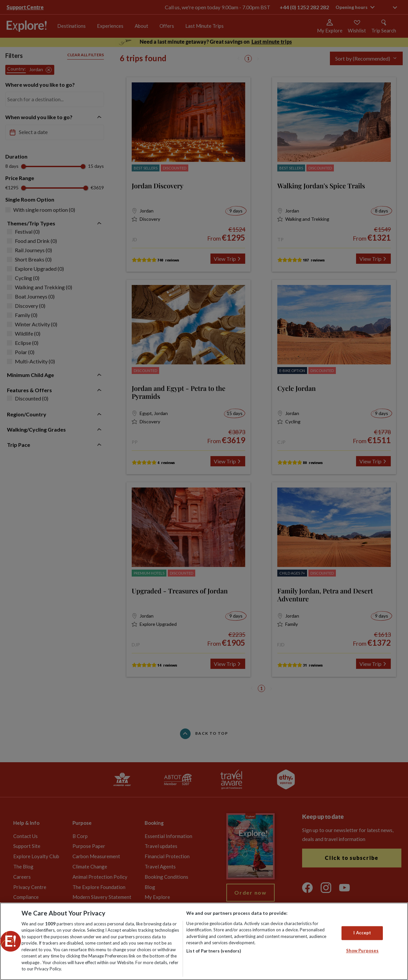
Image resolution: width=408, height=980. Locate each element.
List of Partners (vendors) (214, 951)
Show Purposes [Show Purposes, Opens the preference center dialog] (363, 951)
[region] (204, 941)
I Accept (362, 933)
